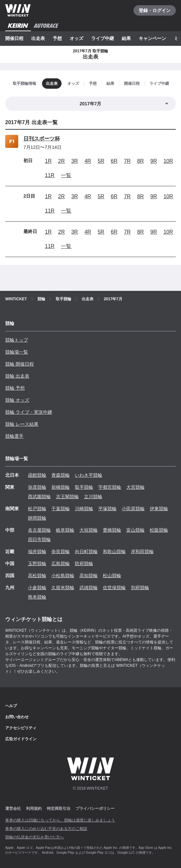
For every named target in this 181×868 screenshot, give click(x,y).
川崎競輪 (84, 509)
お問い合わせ (17, 717)
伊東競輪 (159, 509)
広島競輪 (61, 564)
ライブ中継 (103, 38)
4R (88, 161)
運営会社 (13, 809)
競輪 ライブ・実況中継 (29, 412)
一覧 (66, 175)
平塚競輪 (107, 509)
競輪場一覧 (17, 352)
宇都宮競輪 (110, 487)
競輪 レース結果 (22, 424)
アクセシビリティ (21, 728)
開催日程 (14, 38)
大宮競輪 (135, 487)
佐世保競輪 (114, 588)
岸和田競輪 (142, 551)
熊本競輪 (37, 597)
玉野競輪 (37, 564)
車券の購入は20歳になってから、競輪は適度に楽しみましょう (60, 820)
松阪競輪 (159, 530)
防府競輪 (84, 564)
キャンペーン (152, 38)
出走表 (38, 38)
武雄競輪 (89, 588)
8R (140, 161)
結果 (126, 38)
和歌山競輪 (114, 551)
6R (114, 161)
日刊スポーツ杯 (42, 139)
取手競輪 (84, 487)
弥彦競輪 (37, 487)
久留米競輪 (63, 588)
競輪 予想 (15, 388)
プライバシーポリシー (95, 809)
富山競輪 (135, 530)
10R (168, 161)
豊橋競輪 (112, 530)
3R (75, 161)
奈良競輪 (61, 551)
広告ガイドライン (21, 739)
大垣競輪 (89, 530)
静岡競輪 (37, 518)
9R (154, 161)
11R (50, 175)
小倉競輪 (37, 588)
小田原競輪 (133, 509)
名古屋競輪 (39, 530)
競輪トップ (17, 340)
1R (48, 161)
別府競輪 (140, 588)
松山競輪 (112, 576)
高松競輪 (37, 576)
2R (61, 161)
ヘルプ (11, 706)
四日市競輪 (39, 539)
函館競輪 (37, 475)
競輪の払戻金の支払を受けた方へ (35, 837)
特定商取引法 (59, 809)
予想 (57, 38)
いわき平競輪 (89, 475)
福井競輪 (37, 551)
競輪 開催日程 (20, 364)
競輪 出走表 (17, 376)
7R (127, 161)
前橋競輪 (61, 487)
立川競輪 (93, 497)
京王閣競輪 (67, 497)
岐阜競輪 (65, 530)
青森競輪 (61, 475)
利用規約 (34, 809)
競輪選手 (14, 436)
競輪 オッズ (17, 400)
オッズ (77, 38)
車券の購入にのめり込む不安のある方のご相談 (46, 829)
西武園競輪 (39, 497)
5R (101, 161)
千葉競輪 (61, 509)
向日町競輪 (86, 551)
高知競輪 (89, 576)
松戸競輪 (37, 509)
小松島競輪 (63, 576)
